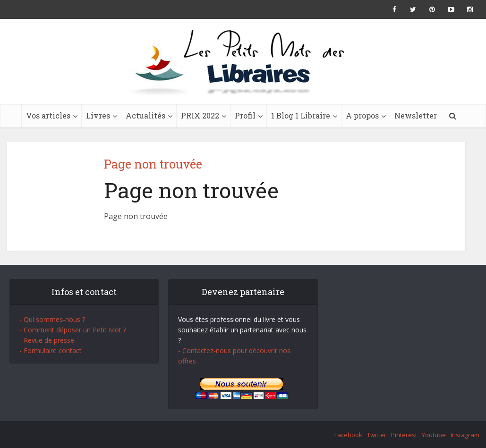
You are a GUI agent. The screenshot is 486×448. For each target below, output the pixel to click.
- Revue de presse (47, 340)
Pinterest (404, 435)
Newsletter (416, 115)
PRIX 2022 (200, 115)
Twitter (377, 435)
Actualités (145, 115)
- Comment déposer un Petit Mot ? (73, 330)
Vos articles (48, 115)
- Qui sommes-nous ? (52, 319)
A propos (362, 115)
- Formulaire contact (51, 351)
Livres (98, 115)
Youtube (434, 435)
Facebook (348, 435)
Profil (245, 115)
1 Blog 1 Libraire (301, 115)
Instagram (465, 435)
